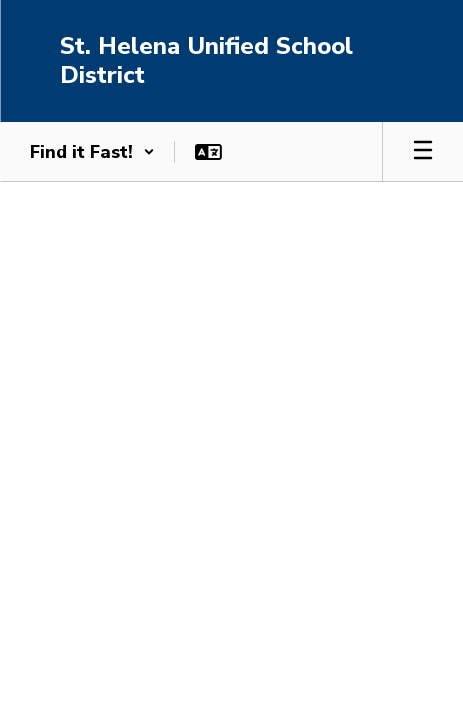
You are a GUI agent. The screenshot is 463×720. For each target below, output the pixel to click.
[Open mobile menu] (423, 152)
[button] (92, 152)
